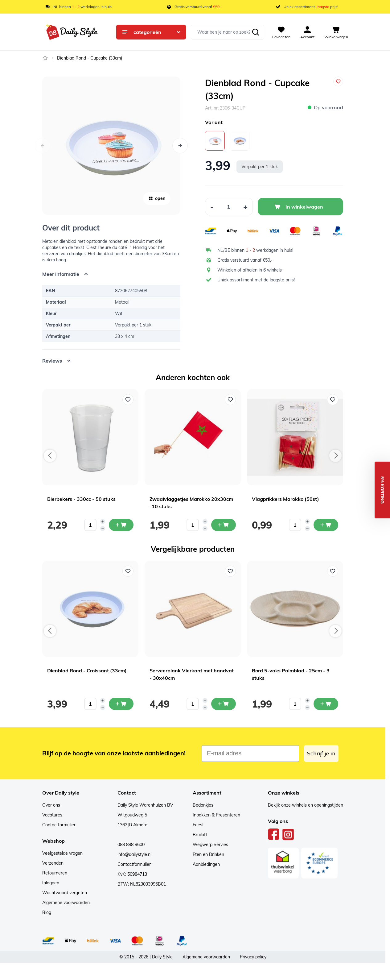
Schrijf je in (321, 753)
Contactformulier (59, 825)
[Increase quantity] (103, 521)
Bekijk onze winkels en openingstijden (306, 805)
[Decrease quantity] (103, 529)
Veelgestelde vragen (62, 853)
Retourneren (55, 873)
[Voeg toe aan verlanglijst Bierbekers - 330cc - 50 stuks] (128, 400)
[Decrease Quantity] (212, 207)
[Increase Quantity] (246, 207)
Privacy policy (253, 957)
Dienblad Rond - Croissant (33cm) (87, 671)
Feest (198, 825)
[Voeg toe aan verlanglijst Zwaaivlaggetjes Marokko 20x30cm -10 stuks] (230, 400)
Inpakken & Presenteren (216, 815)
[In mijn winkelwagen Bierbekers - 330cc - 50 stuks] (121, 525)
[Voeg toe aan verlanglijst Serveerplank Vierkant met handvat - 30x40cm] (230, 571)
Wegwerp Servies (210, 845)
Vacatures (52, 815)
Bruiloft (200, 835)
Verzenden (53, 863)
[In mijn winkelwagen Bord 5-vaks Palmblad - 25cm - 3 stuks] (326, 704)
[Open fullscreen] (111, 146)
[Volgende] (180, 146)
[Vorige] (43, 146)
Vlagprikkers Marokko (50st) (285, 499)
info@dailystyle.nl (134, 854)
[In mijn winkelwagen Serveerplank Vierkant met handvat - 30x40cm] (224, 704)
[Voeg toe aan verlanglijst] (338, 81)
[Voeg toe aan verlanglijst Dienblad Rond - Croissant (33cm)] (128, 571)
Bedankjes (203, 805)
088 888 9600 (131, 845)
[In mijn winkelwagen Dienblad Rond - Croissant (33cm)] (121, 704)
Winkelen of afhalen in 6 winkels (250, 270)
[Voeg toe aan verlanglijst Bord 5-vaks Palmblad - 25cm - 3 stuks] (333, 571)
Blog (47, 912)
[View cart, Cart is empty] (336, 32)
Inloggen (51, 883)
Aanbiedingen (206, 864)
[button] (382, 490)
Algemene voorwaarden (66, 903)
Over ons (51, 805)
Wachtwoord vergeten (65, 893)
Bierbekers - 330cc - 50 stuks (81, 499)
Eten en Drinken (208, 854)
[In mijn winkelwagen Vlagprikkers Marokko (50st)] (326, 525)
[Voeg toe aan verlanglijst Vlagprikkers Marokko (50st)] (333, 400)
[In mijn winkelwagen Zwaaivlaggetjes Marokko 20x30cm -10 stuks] (224, 525)
